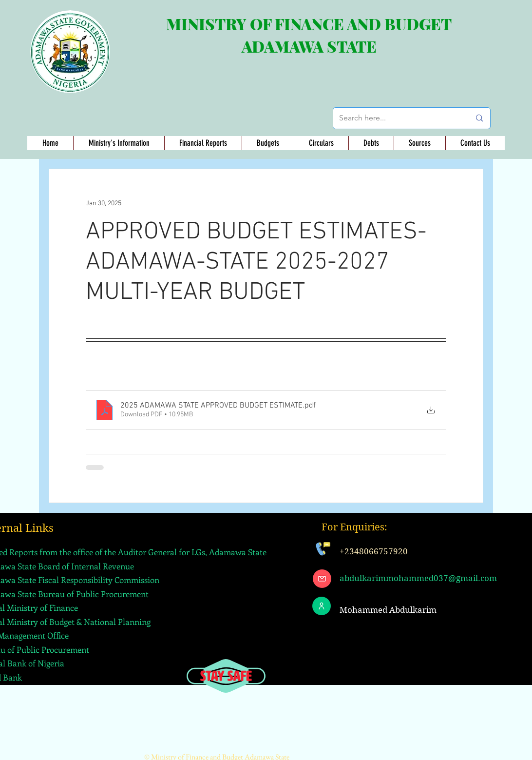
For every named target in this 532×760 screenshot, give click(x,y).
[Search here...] (397, 118)
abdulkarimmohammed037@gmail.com (418, 578)
